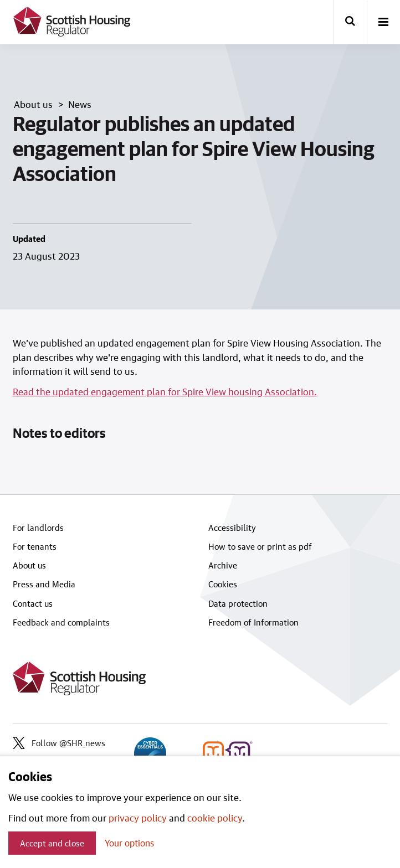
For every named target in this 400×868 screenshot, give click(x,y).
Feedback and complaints (61, 622)
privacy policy (138, 818)
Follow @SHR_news (59, 743)
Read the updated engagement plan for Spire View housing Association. (165, 391)
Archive (223, 565)
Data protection (238, 603)
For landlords (38, 528)
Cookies (223, 584)
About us (29, 565)
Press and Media (44, 584)
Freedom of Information (253, 622)
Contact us (33, 603)
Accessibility (232, 528)
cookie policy (215, 818)
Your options (129, 843)
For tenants (35, 546)
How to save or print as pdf (260, 546)
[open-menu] (383, 23)
